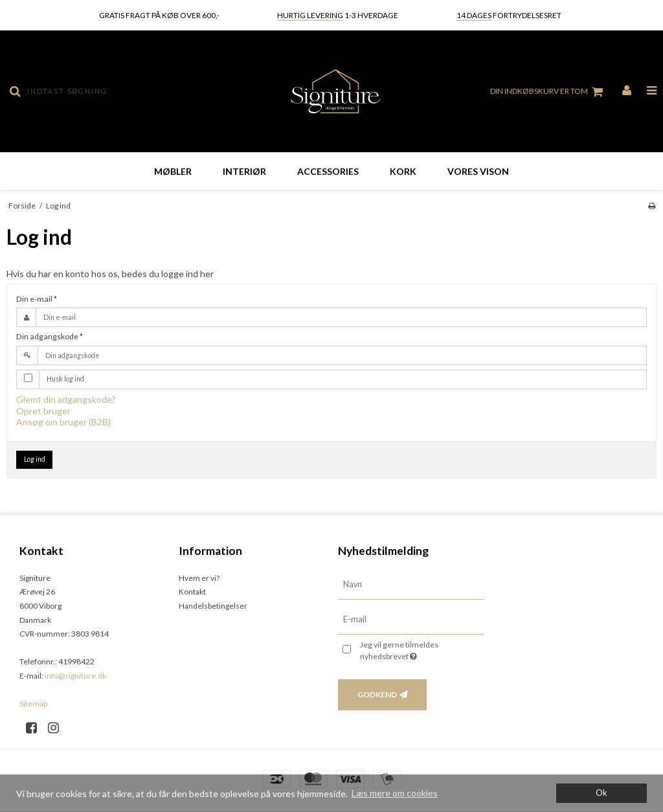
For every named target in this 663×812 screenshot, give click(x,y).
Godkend (377, 694)
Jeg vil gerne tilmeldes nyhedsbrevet (420, 650)
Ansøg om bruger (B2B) (63, 422)
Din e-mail (37, 299)
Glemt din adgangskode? (66, 399)
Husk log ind (65, 379)
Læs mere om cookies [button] (395, 793)
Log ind (35, 459)
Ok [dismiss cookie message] (601, 793)
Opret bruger (43, 411)
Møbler (173, 171)
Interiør (244, 171)
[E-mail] (411, 619)
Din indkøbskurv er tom (548, 92)
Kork (403, 171)
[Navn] (411, 584)
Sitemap (33, 704)
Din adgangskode (50, 336)
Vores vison (478, 171)
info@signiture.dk (75, 676)
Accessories (328, 171)
